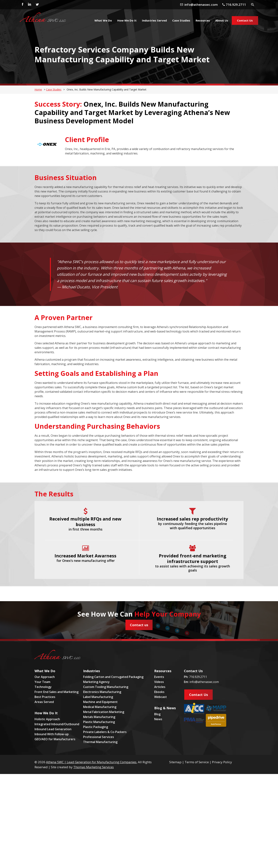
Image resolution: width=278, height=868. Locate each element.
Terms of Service (197, 762)
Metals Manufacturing (99, 717)
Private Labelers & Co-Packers (105, 732)
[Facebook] (22, 5)
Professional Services (99, 737)
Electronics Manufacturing (102, 692)
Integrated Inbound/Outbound (57, 724)
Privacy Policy (222, 762)
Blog (157, 714)
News (158, 719)
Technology (43, 687)
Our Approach (45, 677)
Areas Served (44, 702)
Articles (160, 687)
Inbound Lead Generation (53, 729)
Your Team (42, 682)
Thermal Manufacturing (100, 742)
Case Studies (54, 89)
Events (159, 677)
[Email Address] (202, 4)
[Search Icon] (253, 4)
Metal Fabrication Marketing (104, 712)
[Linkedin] (29, 5)
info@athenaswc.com (204, 682)
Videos (159, 682)
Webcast (161, 697)
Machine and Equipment (100, 702)
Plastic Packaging (96, 727)
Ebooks (159, 692)
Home (38, 89)
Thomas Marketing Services (94, 767)
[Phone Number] (236, 4)
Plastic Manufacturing (99, 722)
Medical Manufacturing (100, 707)
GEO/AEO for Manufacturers (55, 739)
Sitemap (175, 762)
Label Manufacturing (98, 697)
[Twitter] (37, 5)
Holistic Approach (47, 719)
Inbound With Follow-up (52, 734)
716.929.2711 (198, 677)
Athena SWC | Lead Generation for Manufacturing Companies (91, 762)
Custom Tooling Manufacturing (106, 687)
